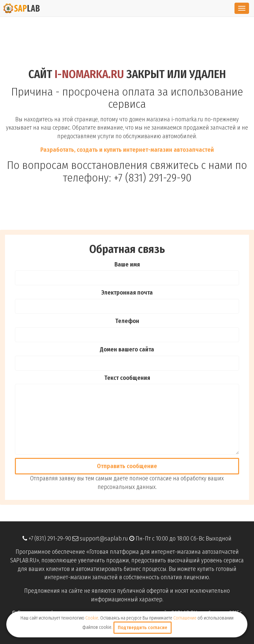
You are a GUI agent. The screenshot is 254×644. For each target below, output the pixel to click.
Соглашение (185, 618)
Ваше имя (127, 264)
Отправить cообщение (127, 466)
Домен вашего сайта (127, 349)
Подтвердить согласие (143, 628)
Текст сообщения (127, 378)
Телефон (127, 321)
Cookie (92, 618)
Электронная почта (127, 293)
